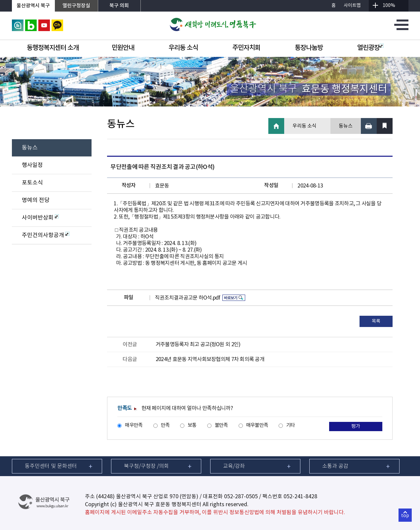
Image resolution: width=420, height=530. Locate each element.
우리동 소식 (183, 48)
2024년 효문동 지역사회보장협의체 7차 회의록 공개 (210, 359)
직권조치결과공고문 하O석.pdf (188, 298)
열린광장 (370, 48)
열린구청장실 (76, 6)
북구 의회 (119, 6)
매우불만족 (257, 425)
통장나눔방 (309, 48)
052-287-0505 (241, 497)
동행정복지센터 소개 (53, 48)
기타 (291, 425)
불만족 (221, 425)
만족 (165, 425)
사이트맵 (352, 6)
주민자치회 (246, 48)
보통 (192, 425)
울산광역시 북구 (33, 6)
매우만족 (134, 425)
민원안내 (123, 48)
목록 (376, 321)
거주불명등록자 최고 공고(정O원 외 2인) (198, 345)
